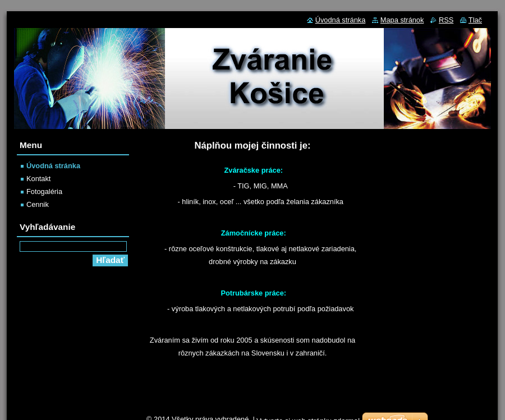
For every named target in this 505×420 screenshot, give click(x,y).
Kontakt (38, 179)
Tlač (475, 20)
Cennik (38, 204)
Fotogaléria (44, 191)
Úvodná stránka (53, 166)
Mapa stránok (402, 20)
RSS (446, 20)
